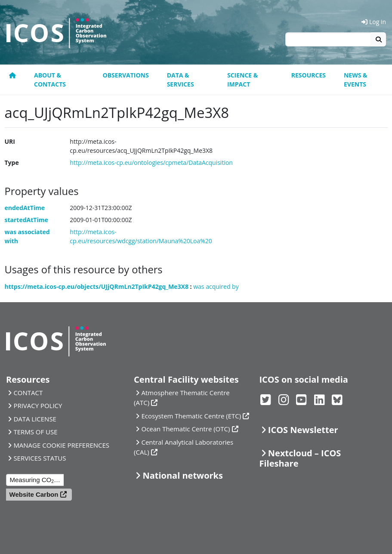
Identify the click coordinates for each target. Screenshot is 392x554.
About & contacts (50, 80)
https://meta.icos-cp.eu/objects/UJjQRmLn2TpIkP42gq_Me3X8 (97, 286)
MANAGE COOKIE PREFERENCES (61, 445)
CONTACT (28, 393)
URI (10, 141)
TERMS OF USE (35, 432)
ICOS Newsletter (303, 430)
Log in (374, 22)
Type (12, 162)
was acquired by (216, 286)
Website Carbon (34, 494)
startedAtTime (26, 220)
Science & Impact (242, 80)
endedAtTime (25, 208)
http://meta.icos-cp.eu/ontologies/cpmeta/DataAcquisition (151, 162)
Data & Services (181, 80)
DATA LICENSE (35, 419)
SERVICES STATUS (40, 458)
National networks (182, 475)
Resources (309, 75)
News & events (356, 80)
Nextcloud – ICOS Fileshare (300, 458)
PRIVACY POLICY (38, 405)
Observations (126, 75)
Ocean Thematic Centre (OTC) (185, 429)
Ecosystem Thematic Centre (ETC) (191, 416)
